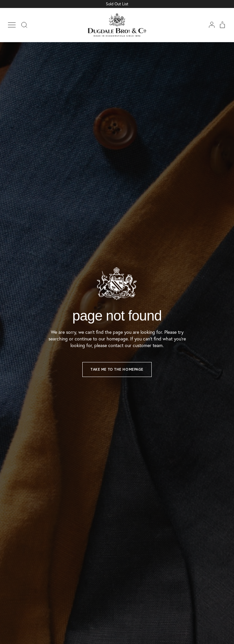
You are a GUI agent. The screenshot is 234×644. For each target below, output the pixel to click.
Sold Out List (117, 4)
